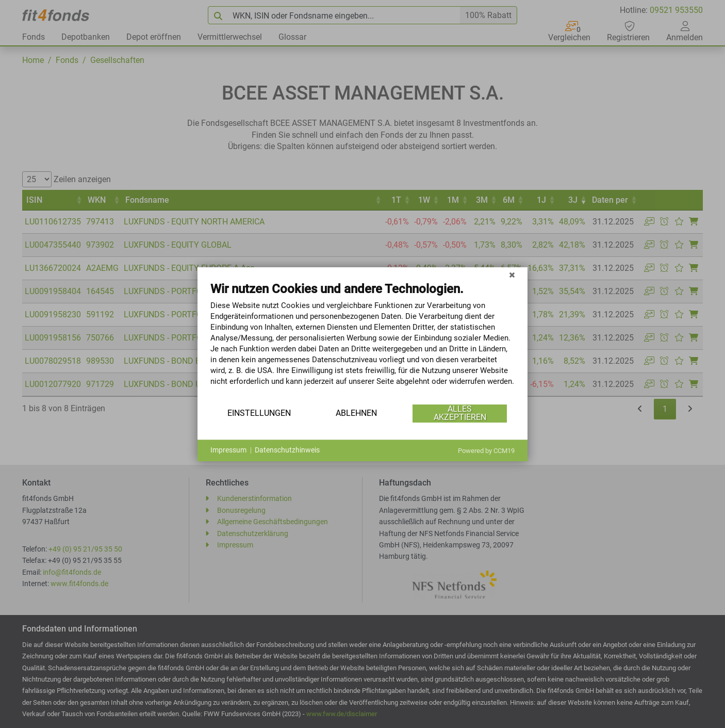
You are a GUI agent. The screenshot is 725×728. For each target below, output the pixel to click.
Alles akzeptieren (460, 413)
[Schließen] (512, 275)
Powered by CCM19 (486, 451)
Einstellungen (259, 413)
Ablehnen (356, 413)
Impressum (228, 450)
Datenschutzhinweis (287, 450)
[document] (362, 342)
